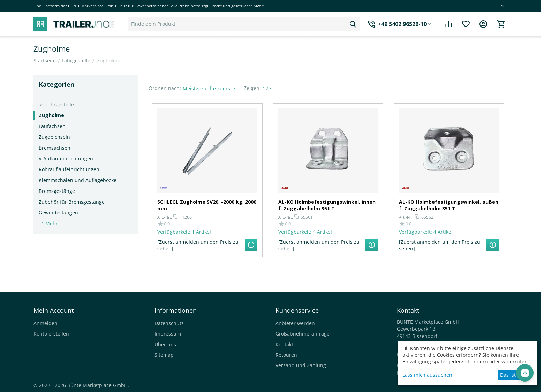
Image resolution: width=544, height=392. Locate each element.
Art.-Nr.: (165, 217)
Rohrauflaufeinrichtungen (69, 169)
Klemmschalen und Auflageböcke (78, 180)
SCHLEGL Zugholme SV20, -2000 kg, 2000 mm (207, 205)
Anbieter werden (295, 323)
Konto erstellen (51, 334)
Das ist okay (514, 375)
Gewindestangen (58, 213)
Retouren (286, 355)
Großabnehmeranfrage (303, 334)
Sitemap (164, 355)
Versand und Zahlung (301, 365)
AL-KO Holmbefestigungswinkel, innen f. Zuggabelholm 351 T (327, 205)
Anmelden (46, 323)
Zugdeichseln (54, 137)
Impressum (168, 334)
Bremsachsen (55, 148)
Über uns (165, 344)
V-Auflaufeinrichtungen (66, 159)
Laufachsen (52, 126)
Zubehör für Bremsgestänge (72, 202)
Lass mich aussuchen (427, 375)
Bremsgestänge (57, 191)
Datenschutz (169, 323)
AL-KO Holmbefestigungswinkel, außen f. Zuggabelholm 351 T (449, 205)
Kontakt (284, 344)
